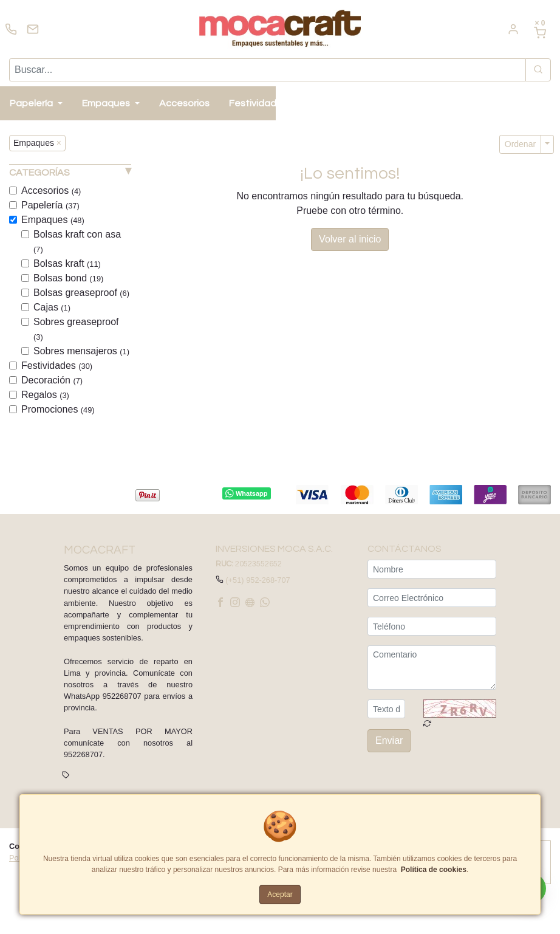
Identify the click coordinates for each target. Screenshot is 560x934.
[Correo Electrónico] (432, 598)
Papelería (50, 205)
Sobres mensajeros (81, 351)
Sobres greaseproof (76, 329)
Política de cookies (434, 870)
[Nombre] (432, 569)
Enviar (389, 741)
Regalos (45, 395)
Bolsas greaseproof (81, 293)
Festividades (57, 366)
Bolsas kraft (67, 263)
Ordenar (520, 144)
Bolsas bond (68, 278)
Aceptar (280, 895)
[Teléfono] (432, 626)
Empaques (53, 220)
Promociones (58, 409)
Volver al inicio (350, 239)
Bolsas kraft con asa (77, 242)
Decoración (52, 380)
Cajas (52, 307)
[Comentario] (432, 668)
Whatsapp (246, 493)
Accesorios (51, 191)
